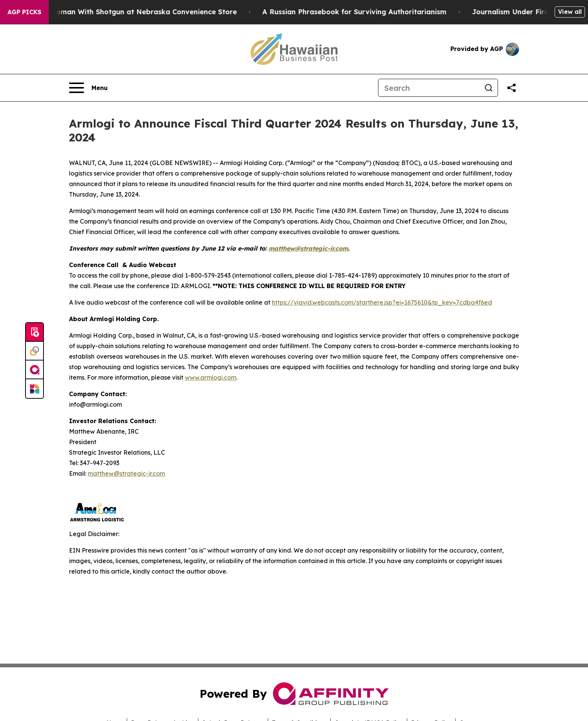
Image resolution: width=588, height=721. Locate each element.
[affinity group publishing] (34, 370)
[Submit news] (34, 332)
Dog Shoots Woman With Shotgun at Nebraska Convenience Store (131, 12)
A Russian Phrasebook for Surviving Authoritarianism (364, 12)
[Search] (429, 88)
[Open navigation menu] (88, 88)
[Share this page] (511, 88)
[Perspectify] (34, 351)
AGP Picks (24, 12)
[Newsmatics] (34, 389)
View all (570, 12)
